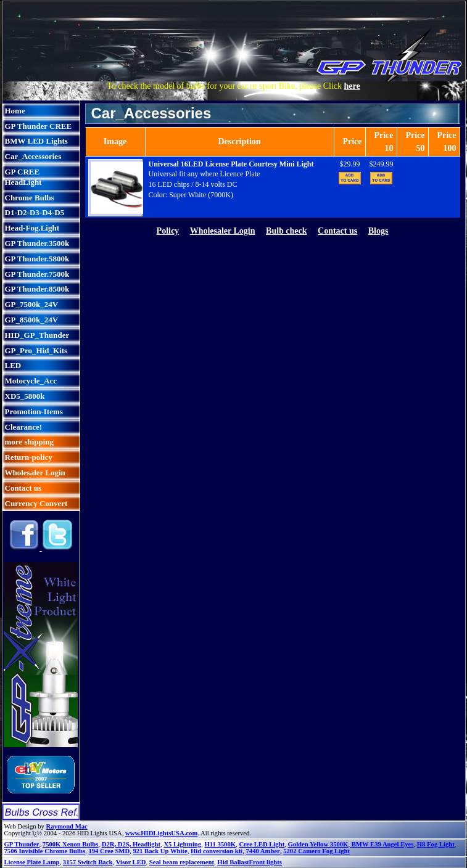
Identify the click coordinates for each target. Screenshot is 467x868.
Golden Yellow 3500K (318, 844)
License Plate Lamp (32, 862)
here (352, 86)
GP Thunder (22, 844)
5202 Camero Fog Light (316, 851)
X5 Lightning (182, 844)
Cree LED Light (262, 844)
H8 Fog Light (436, 844)
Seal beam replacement (182, 862)
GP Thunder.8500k (37, 289)
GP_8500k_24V (32, 320)
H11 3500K (220, 844)
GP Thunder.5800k (37, 259)
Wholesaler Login (35, 473)
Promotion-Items (34, 411)
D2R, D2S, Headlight (131, 844)
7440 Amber (262, 851)
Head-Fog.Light (32, 228)
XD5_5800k (25, 396)
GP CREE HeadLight (23, 177)
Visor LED (131, 862)
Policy (168, 231)
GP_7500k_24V (32, 304)
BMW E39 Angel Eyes (382, 844)
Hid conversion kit (217, 851)
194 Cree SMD (109, 851)
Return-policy (29, 457)
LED (13, 365)
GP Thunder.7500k (37, 274)
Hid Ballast (233, 862)
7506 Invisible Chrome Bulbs (45, 851)
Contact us (23, 488)
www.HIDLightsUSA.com (161, 833)
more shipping (30, 442)
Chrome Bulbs (30, 198)
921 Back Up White (160, 851)
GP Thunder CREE (39, 126)
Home (15, 111)
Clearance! (24, 427)
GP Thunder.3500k (37, 243)
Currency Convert (36, 503)
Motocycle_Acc (31, 381)
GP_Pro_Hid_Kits (36, 350)
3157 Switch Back (88, 862)
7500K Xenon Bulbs (71, 844)
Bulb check (287, 231)
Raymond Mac (67, 826)
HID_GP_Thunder (37, 335)
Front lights (266, 862)
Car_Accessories (33, 156)
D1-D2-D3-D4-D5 (35, 212)
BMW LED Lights (36, 141)
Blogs (378, 231)
